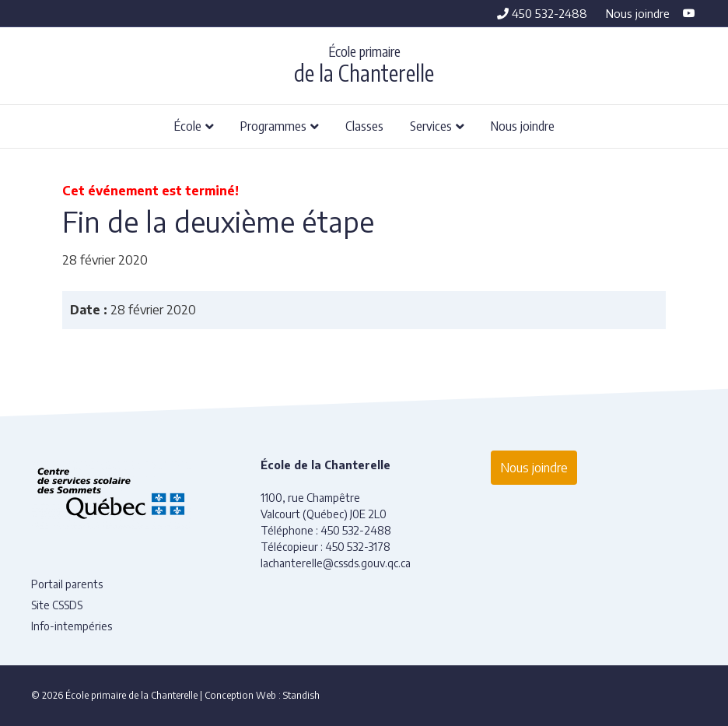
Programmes (273, 125)
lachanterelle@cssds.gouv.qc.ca (336, 563)
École (188, 125)
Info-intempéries (72, 626)
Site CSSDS (57, 605)
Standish (301, 695)
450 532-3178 (358, 547)
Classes (364, 125)
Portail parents (67, 584)
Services (431, 125)
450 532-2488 (542, 13)
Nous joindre (638, 13)
